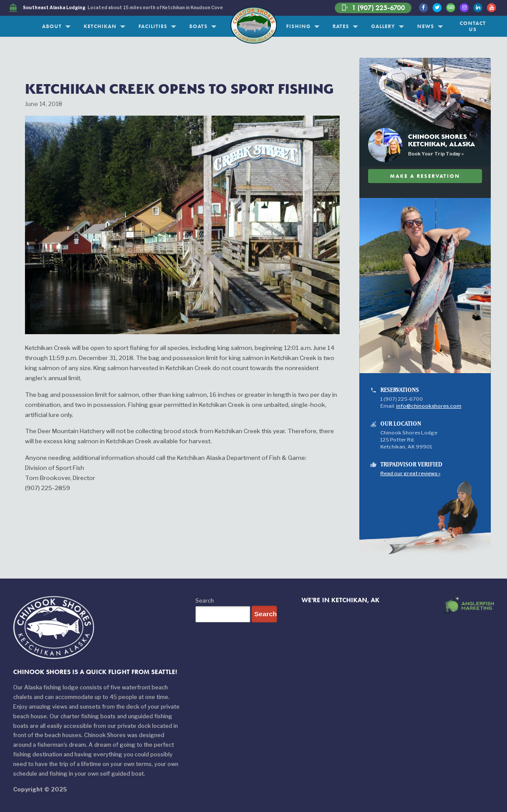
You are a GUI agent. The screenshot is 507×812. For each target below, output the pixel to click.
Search (205, 601)
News (426, 26)
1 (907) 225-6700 (373, 8)
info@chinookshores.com (429, 406)
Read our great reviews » (410, 473)
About (52, 26)
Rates (341, 26)
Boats (199, 26)
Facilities (153, 26)
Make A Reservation (425, 176)
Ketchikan (100, 26)
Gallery (383, 26)
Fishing (298, 26)
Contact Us (473, 26)
